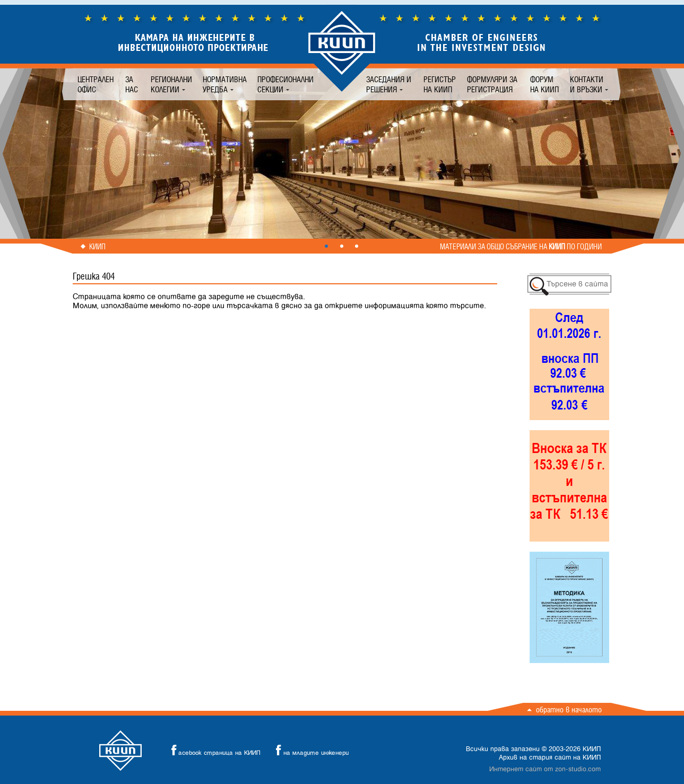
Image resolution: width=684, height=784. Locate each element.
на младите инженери (309, 750)
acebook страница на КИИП (213, 750)
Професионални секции (285, 84)
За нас (132, 84)
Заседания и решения (389, 84)
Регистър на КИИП (440, 84)
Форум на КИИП (544, 84)
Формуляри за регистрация (492, 84)
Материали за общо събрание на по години (521, 247)
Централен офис (96, 84)
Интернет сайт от (545, 769)
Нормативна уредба (225, 84)
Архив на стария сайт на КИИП (550, 757)
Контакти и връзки (587, 84)
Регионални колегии (171, 84)
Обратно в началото (569, 709)
